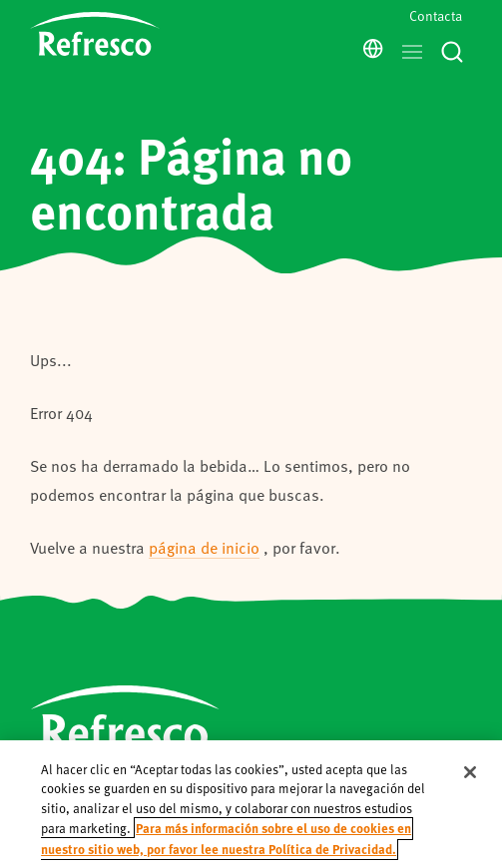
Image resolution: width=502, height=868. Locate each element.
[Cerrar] (470, 786)
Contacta (436, 15)
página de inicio (204, 547)
